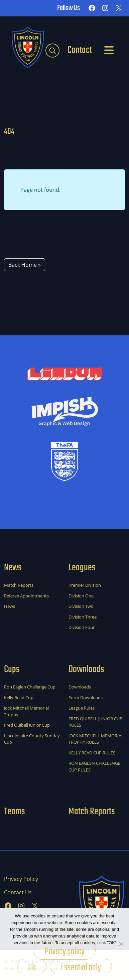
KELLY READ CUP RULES (92, 753)
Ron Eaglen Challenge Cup (30, 687)
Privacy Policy (21, 879)
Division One (81, 596)
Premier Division (85, 585)
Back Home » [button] (25, 265)
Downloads (80, 687)
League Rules (82, 708)
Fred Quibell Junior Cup (27, 725)
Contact (80, 50)
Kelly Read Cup (19, 698)
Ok (32, 967)
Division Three (83, 617)
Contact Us (18, 892)
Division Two (81, 606)
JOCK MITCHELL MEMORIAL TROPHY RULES (96, 739)
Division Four (82, 627)
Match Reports (19, 585)
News (10, 606)
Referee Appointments (26, 596)
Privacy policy (65, 952)
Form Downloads (86, 698)
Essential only (81, 967)
